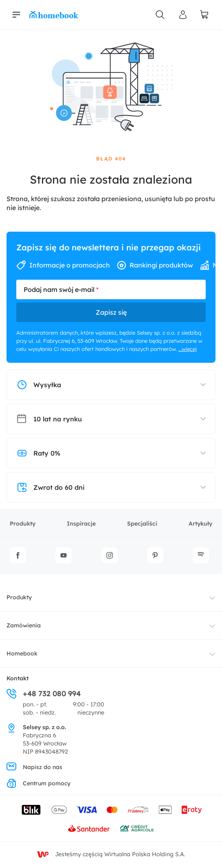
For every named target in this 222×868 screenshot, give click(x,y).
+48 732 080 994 (44, 694)
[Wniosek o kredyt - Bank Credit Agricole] (137, 828)
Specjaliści (142, 524)
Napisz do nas (34, 767)
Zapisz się (111, 312)
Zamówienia (24, 625)
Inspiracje (81, 524)
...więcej (188, 349)
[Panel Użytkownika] (183, 15)
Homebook (22, 653)
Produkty (23, 524)
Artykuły (200, 524)
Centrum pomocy (38, 783)
